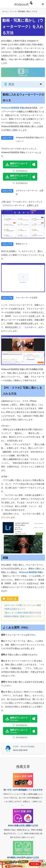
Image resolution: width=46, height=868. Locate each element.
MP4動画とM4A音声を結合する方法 (23, 858)
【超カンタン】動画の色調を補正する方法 (22, 613)
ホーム (5, 11)
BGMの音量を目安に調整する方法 (23, 826)
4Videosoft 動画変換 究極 (12, 108)
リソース (13, 11)
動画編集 (22, 11)
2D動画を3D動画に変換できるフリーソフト (23, 616)
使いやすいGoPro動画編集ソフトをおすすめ (23, 790)
